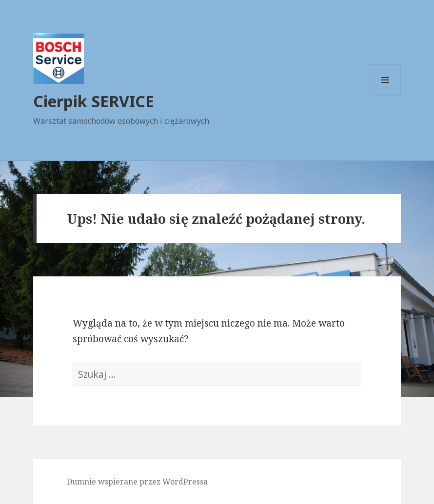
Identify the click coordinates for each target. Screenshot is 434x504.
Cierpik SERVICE (94, 101)
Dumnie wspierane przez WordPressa (137, 482)
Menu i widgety (385, 95)
